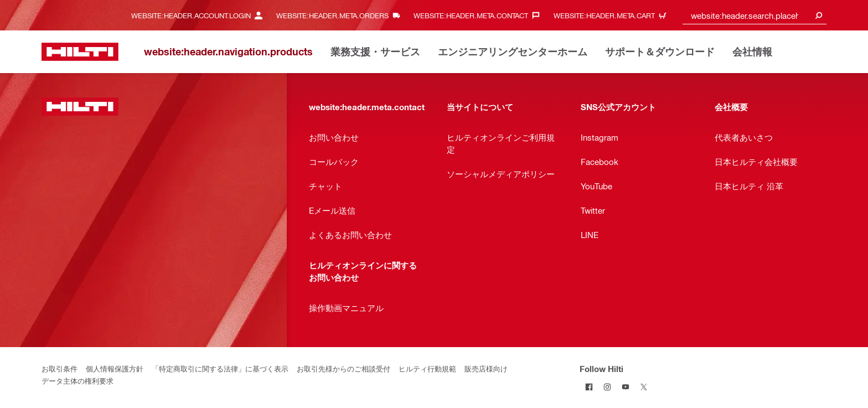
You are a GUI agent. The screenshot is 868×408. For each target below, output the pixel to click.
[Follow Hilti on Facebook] (589, 387)
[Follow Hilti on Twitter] (644, 387)
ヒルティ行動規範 (427, 368)
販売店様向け (486, 368)
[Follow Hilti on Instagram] (607, 387)
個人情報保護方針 (115, 368)
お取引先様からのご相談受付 (343, 368)
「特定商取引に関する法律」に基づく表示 (220, 368)
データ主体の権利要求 (77, 381)
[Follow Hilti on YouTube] (625, 387)
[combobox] (755, 15)
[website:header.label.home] (80, 52)
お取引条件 (60, 368)
